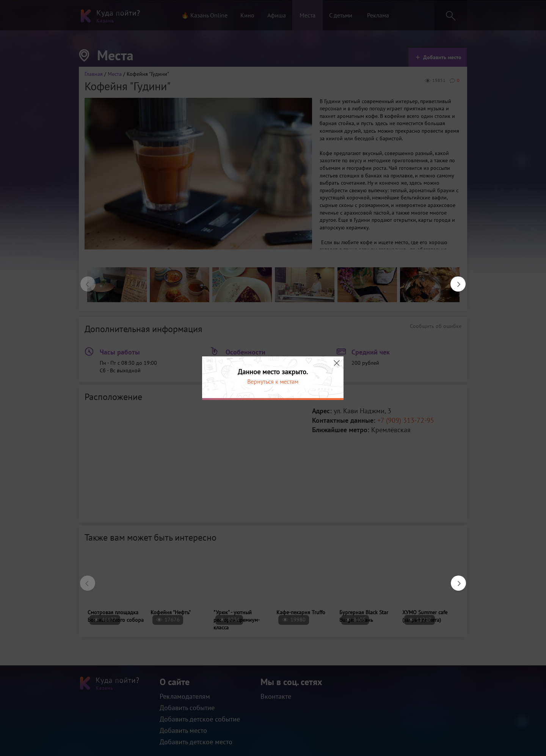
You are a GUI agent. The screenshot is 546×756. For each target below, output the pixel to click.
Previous (84, 280)
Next (454, 280)
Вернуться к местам (273, 381)
